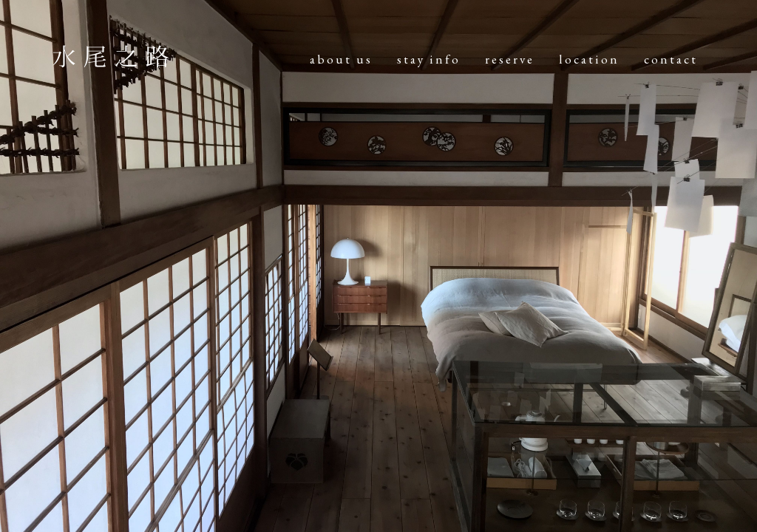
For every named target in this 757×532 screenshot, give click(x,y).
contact (671, 59)
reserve (510, 59)
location (589, 59)
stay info (429, 59)
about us (341, 59)
